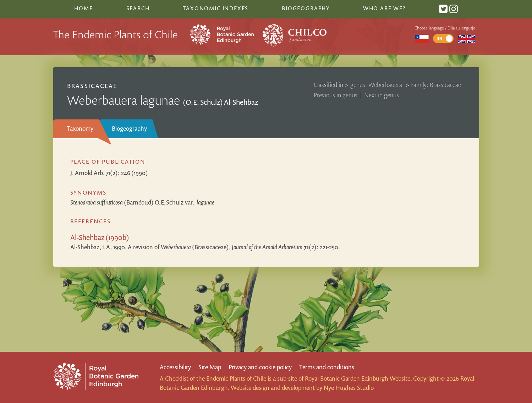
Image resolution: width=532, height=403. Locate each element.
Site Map (210, 367)
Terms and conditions (327, 367)
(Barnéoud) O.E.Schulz (142, 202)
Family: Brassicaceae (436, 85)
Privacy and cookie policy (260, 367)
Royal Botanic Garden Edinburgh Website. (358, 378)
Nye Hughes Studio (349, 388)
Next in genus (382, 95)
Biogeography (129, 128)
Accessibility (175, 367)
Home (83, 8)
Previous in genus (336, 95)
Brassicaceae (92, 86)
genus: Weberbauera (377, 85)
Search (138, 8)
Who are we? (384, 8)
